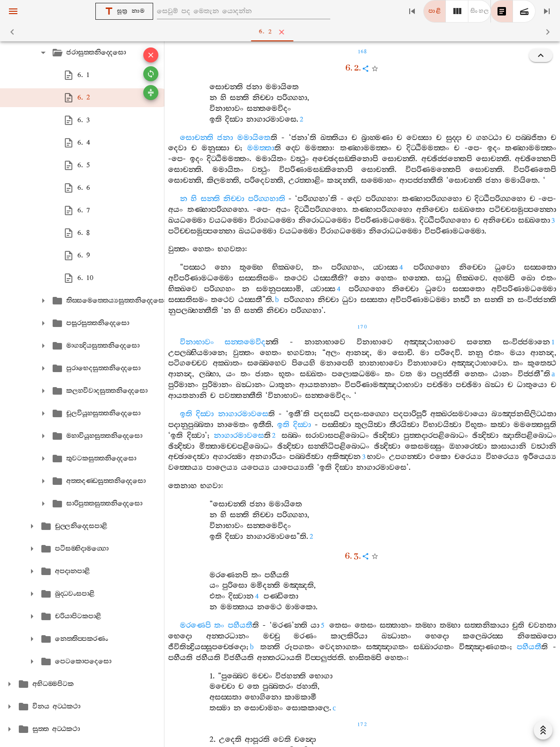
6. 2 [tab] (282, 32)
